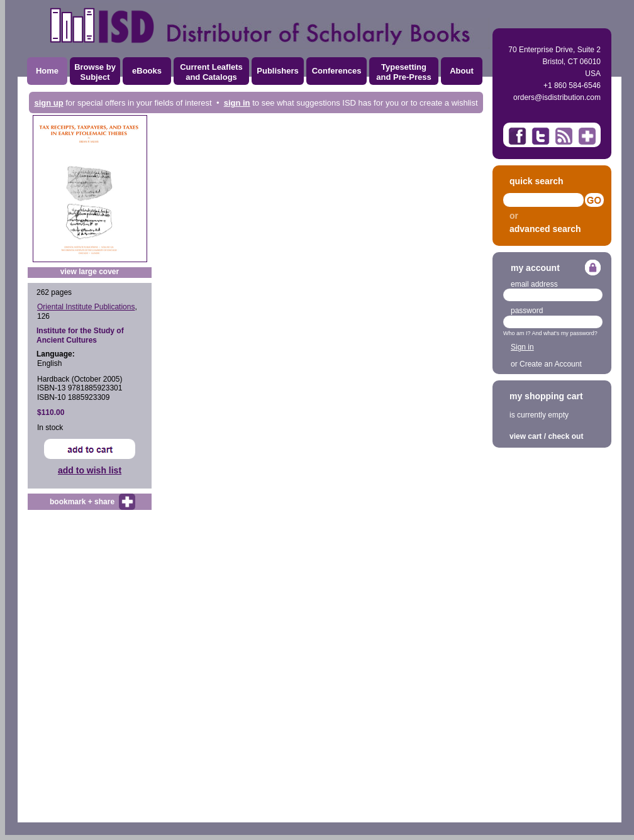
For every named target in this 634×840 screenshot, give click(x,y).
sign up (48, 103)
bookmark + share (82, 502)
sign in (237, 103)
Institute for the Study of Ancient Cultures (80, 335)
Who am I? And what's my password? (550, 333)
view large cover (90, 272)
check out (565, 436)
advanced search (545, 229)
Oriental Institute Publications (86, 307)
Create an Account (551, 364)
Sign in (522, 347)
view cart (526, 436)
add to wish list (90, 470)
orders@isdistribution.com (557, 97)
